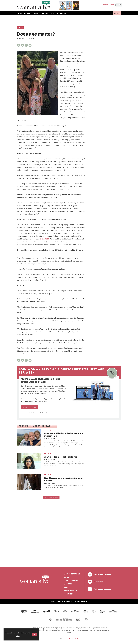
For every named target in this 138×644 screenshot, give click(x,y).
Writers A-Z (69, 601)
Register (105, 5)
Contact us (69, 594)
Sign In (112, 5)
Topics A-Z (60, 601)
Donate (68, 577)
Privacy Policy (71, 591)
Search (120, 5)
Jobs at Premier (71, 581)
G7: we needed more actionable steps (61, 457)
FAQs (66, 587)
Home (20, 28)
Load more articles (51, 497)
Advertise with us (72, 574)
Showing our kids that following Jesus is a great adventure (63, 434)
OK (35, 634)
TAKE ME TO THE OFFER (29, 407)
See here (23, 413)
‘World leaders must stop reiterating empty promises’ (64, 479)
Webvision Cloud (73, 639)
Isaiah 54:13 (45, 239)
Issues (53, 601)
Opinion (47, 430)
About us (68, 584)
